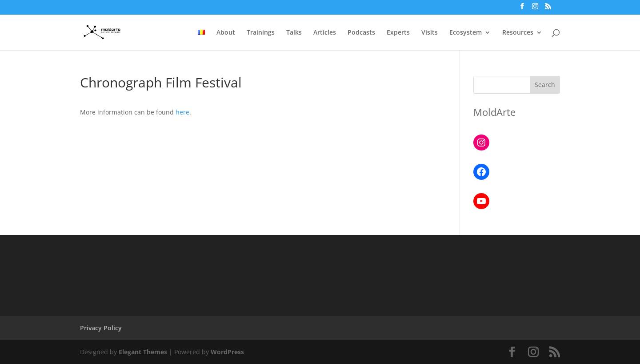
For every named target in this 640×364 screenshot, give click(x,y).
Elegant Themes (143, 352)
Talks (294, 33)
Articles (325, 33)
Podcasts (361, 33)
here (182, 112)
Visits (430, 33)
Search (545, 85)
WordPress (227, 352)
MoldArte (494, 112)
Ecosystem (466, 33)
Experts (398, 33)
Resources (518, 33)
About (226, 33)
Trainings (261, 33)
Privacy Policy (101, 328)
